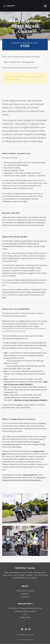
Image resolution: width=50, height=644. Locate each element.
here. (4, 297)
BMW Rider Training (25, 568)
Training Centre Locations (25, 591)
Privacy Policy (25, 617)
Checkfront (29, 639)
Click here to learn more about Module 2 (31, 400)
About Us (25, 594)
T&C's (25, 614)
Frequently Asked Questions (25, 611)
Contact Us (25, 597)
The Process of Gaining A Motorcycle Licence (25, 608)
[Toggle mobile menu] (45, 6)
